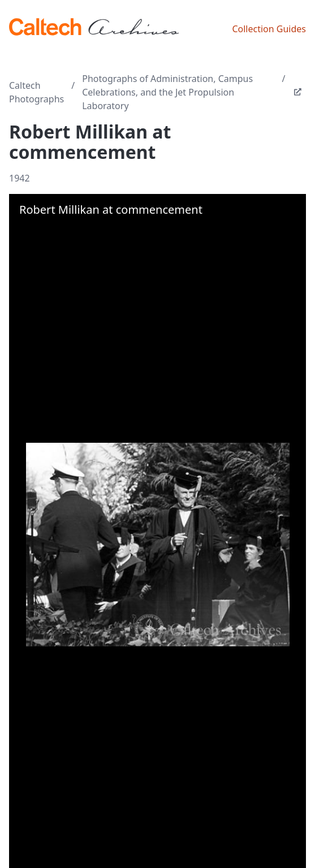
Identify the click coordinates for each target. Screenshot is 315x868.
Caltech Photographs (36, 92)
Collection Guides (269, 29)
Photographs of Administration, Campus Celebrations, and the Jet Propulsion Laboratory (167, 92)
